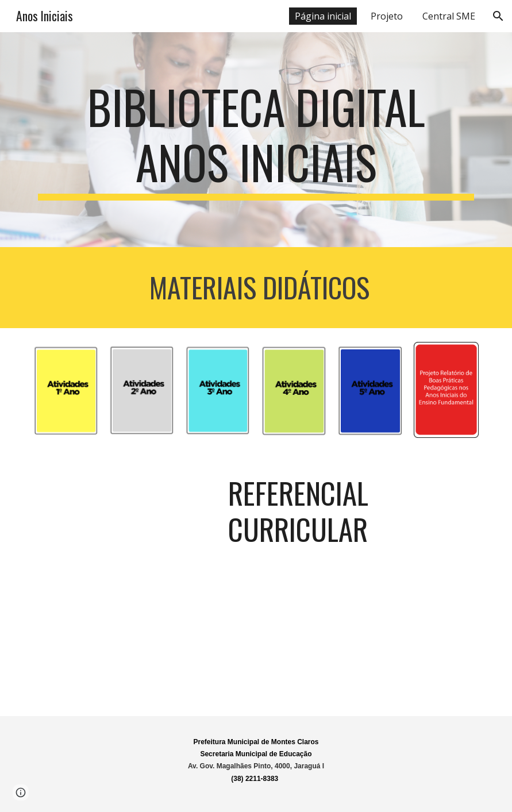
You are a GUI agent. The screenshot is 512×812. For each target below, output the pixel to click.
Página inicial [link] (323, 16)
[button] (498, 16)
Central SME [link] (449, 16)
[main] (256, 140)
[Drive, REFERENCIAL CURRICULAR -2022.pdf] (123, 585)
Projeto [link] (387, 16)
